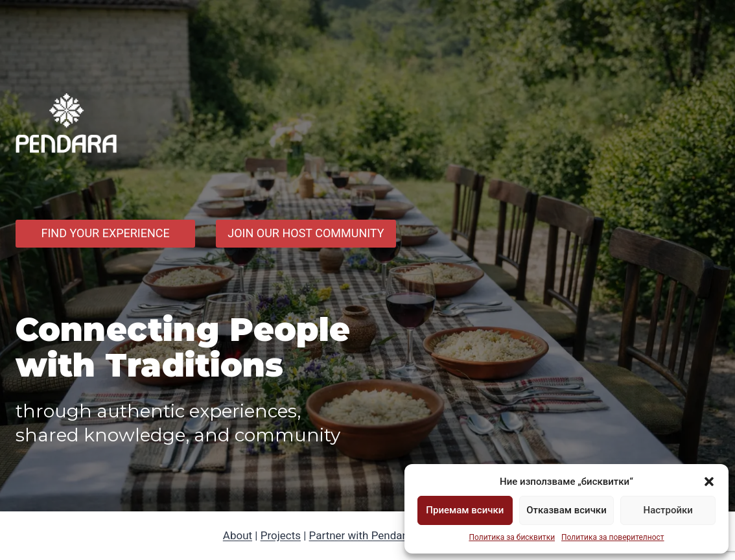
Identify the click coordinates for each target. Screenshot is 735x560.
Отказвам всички (566, 510)
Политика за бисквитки (512, 537)
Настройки (668, 510)
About (238, 535)
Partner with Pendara (361, 535)
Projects (281, 535)
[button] (709, 482)
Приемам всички (465, 510)
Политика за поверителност (613, 537)
